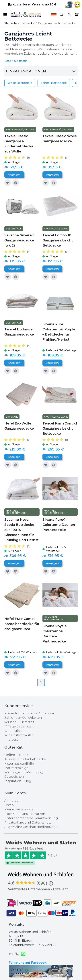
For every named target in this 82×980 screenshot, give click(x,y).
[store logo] (26, 15)
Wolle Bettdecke (20, 83)
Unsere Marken (33, 814)
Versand (11, 722)
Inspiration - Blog (18, 781)
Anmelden (12, 801)
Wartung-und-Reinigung (24, 772)
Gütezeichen (14, 777)
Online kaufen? (16, 755)
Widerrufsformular (19, 735)
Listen (9, 805)
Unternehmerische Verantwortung (31, 818)
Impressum (13, 740)
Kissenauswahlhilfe (19, 764)
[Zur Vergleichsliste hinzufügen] (16, 183)
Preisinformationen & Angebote (29, 713)
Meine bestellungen (20, 809)
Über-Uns (12, 814)
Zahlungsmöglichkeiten (23, 718)
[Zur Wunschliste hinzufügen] (8, 183)
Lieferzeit (27, 722)
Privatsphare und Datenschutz (28, 823)
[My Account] (69, 15)
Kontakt (16, 924)
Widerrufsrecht (16, 731)
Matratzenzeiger (17, 768)
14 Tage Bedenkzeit (19, 726)
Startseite (11, 23)
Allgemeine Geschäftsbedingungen (32, 827)
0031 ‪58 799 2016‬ (47, 945)
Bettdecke (27, 23)
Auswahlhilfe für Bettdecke (25, 759)
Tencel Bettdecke (54, 83)
